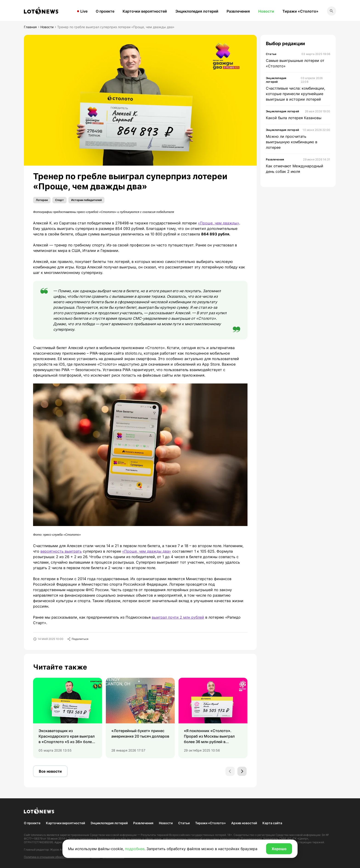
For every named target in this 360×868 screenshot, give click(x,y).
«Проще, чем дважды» (219, 223)
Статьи (184, 823)
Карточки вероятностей (145, 11)
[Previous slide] (230, 771)
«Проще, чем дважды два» (147, 551)
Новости (266, 11)
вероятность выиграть (61, 551)
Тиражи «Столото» (300, 11)
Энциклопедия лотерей (197, 11)
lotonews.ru (38, 835)
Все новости (50, 771)
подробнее (135, 849)
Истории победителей (86, 200)
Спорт (59, 200)
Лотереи (42, 200)
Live (84, 11)
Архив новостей (244, 823)
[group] (68, 718)
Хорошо (279, 849)
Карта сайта (272, 823)
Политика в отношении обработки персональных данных (62, 857)
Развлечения (238, 11)
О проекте (105, 11)
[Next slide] (242, 771)
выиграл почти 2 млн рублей (178, 617)
